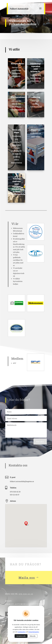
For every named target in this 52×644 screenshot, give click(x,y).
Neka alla (33, 636)
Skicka (40, 442)
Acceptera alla (21, 636)
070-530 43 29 (26, 598)
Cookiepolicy (21, 632)
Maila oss (27, 582)
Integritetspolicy (34, 632)
